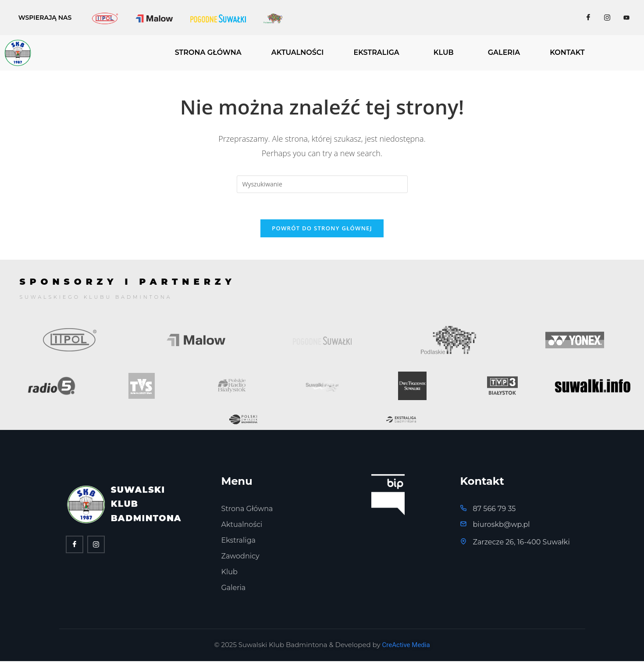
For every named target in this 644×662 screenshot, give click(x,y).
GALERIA (504, 52)
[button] (378, 53)
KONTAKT (567, 52)
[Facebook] (588, 18)
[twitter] (96, 545)
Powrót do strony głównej (322, 229)
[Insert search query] (322, 184)
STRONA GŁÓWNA (208, 52)
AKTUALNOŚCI (298, 52)
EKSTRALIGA (376, 52)
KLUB (444, 52)
